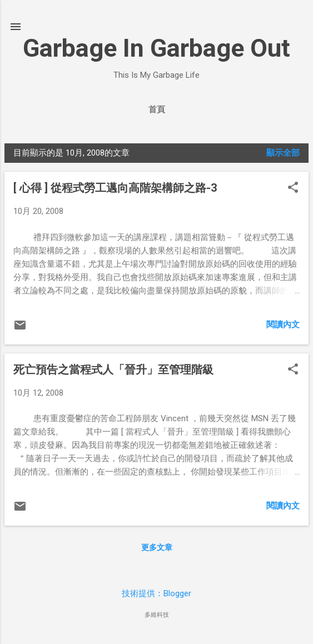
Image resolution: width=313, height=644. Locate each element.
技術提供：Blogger (156, 593)
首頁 (157, 109)
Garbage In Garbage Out (156, 48)
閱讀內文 (283, 325)
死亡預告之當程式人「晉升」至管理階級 (113, 370)
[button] (293, 188)
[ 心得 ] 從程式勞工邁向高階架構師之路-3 (115, 188)
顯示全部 (283, 153)
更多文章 (157, 547)
